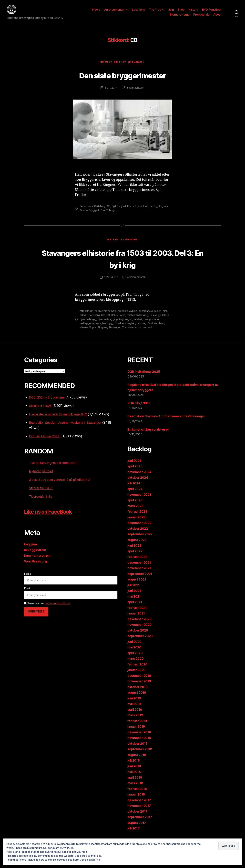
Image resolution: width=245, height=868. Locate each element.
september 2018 (141, 754)
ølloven (96, 332)
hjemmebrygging (118, 324)
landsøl (149, 324)
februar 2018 (138, 793)
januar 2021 (137, 618)
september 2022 (141, 539)
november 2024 (141, 477)
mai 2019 (135, 709)
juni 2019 (135, 703)
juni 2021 (135, 596)
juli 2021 (134, 590)
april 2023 (136, 505)
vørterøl (162, 332)
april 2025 (136, 471)
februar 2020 (138, 669)
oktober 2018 (138, 748)
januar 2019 (137, 731)
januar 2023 (137, 522)
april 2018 (136, 782)
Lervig (156, 212)
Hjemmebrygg (98, 324)
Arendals (124, 317)
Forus (132, 212)
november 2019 (140, 686)
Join (171, 12)
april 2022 (136, 556)
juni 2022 (135, 550)
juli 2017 (134, 833)
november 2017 (140, 811)
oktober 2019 (138, 692)
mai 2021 (135, 601)
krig (132, 324)
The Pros (155, 12)
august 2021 (138, 584)
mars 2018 (136, 788)
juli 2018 (135, 765)
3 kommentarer (136, 93)
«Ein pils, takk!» (140, 408)
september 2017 (141, 822)
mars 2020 (136, 663)
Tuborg (122, 215)
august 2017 (138, 827)
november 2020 (141, 629)
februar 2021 (138, 612)
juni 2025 (135, 465)
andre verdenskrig (107, 317)
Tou (114, 215)
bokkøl (90, 320)
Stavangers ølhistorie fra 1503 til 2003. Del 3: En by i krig (123, 264)
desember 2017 (140, 805)
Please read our (47, 608)
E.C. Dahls (119, 320)
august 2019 (138, 697)
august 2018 (138, 760)
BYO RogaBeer (212, 12)
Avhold (135, 317)
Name (28, 579)
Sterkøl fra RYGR (42, 493)
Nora (108, 328)
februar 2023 (138, 516)
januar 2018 (137, 799)
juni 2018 (135, 771)
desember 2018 (141, 737)
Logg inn (31, 549)
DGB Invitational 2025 (145, 376)
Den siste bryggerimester (123, 80)
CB (110, 212)
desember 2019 (141, 680)
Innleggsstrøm (36, 555)
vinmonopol (149, 332)
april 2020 (136, 658)
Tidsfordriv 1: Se (42, 501)
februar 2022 (138, 562)
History (193, 12)
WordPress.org (37, 566)
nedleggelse (96, 328)
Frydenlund (144, 212)
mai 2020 (135, 652)
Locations (138, 12)
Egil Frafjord (120, 212)
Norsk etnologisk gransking (141, 328)
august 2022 (138, 545)
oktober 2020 (139, 635)
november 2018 (140, 743)
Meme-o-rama (180, 17)
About (217, 17)
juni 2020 (135, 646)
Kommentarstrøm (38, 560)
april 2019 (136, 714)
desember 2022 (141, 528)
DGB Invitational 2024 (46, 441)
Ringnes (84, 215)
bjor (82, 320)
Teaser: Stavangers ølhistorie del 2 (56, 467)
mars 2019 (136, 720)
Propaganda (201, 17)
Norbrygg (118, 328)
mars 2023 (136, 511)
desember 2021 (140, 567)
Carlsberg (101, 212)
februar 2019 (138, 726)
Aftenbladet (87, 317)
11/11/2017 (111, 93)
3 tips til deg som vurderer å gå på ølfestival (64, 484)
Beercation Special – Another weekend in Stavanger (70, 427)
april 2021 (136, 607)
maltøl (83, 328)
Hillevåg (163, 320)
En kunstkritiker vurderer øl (150, 434)
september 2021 (141, 578)
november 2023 (140, 499)
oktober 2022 (139, 533)
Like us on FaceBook (54, 516)
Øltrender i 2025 (42, 411)
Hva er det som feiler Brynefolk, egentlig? (62, 419)
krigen (140, 324)
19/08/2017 (111, 283)
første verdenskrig (146, 320)
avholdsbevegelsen (153, 317)
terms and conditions (58, 608)
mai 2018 (135, 777)
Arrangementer (114, 12)
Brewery (105, 68)
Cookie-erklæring (91, 860)
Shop (181, 12)
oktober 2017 (138, 816)
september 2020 (141, 641)
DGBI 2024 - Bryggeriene (49, 402)
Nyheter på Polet (42, 476)
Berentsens (86, 212)
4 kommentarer (137, 283)
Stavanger (138, 68)
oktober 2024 (139, 482)
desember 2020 (141, 624)
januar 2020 (137, 675)
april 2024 (136, 494)
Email (27, 593)
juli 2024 (135, 488)
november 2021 (140, 573)
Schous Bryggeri (100, 215)
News (96, 12)
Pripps (106, 332)
